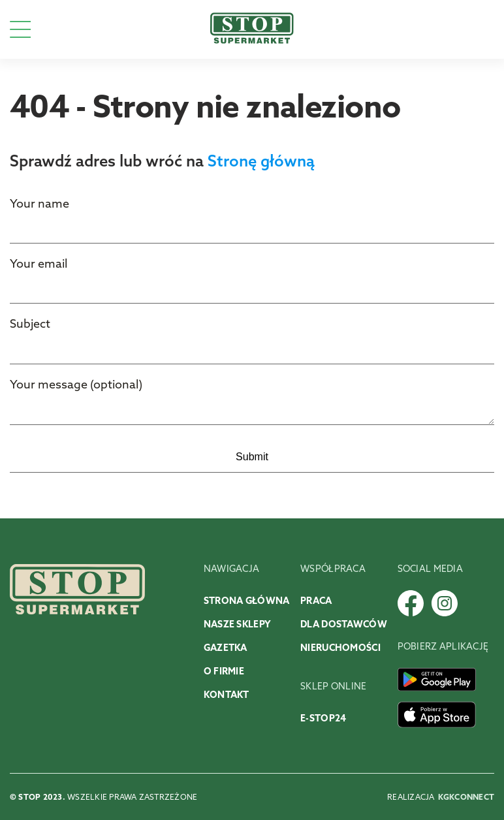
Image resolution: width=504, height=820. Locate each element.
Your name (39, 205)
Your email (39, 265)
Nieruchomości (340, 649)
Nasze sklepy (237, 625)
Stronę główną (261, 163)
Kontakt (227, 696)
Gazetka (226, 649)
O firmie (224, 672)
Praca (316, 602)
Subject (30, 325)
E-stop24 (323, 719)
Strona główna (247, 602)
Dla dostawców (344, 625)
